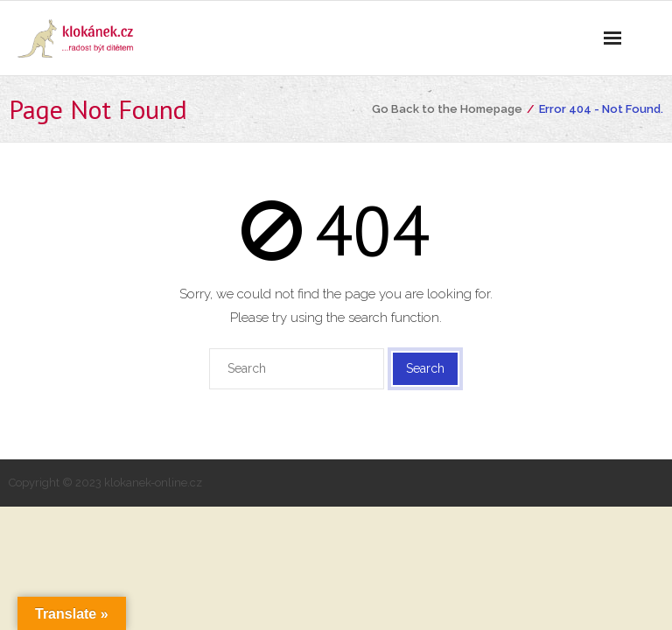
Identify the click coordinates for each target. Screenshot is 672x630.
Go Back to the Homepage (447, 109)
